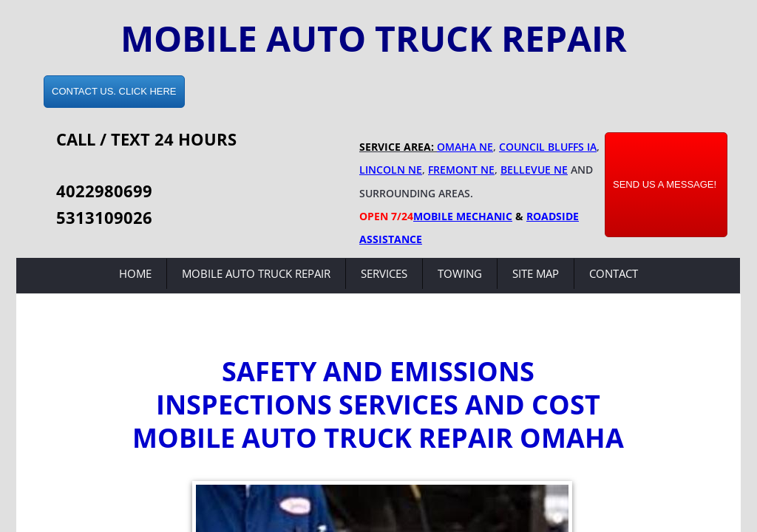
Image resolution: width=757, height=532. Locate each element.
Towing (460, 273)
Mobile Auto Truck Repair (256, 273)
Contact (614, 273)
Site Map (536, 273)
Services (384, 273)
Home (135, 273)
